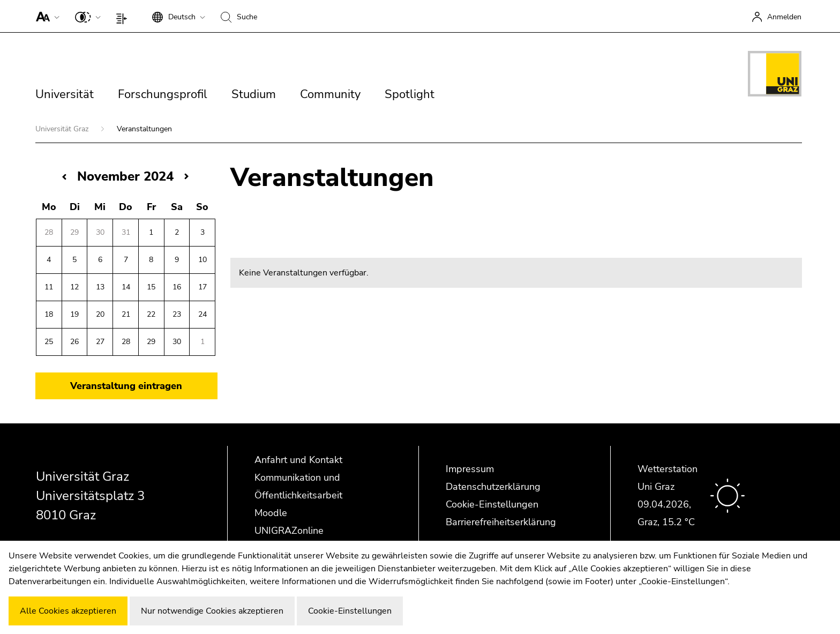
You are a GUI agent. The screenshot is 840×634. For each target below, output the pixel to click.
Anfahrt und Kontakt (298, 460)
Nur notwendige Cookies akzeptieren (212, 611)
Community (330, 94)
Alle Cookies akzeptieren (68, 611)
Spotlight (410, 94)
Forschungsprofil (163, 94)
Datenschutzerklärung (493, 487)
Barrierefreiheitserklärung (501, 522)
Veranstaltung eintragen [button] (126, 386)
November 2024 (125, 176)
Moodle (271, 513)
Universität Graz (63, 129)
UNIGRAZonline (289, 531)
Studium (254, 94)
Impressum (470, 469)
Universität (65, 94)
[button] (45, 16)
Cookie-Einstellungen (492, 504)
